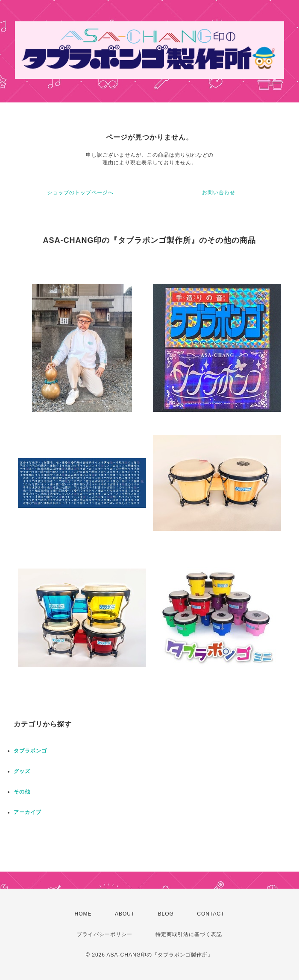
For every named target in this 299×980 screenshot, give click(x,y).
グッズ (22, 771)
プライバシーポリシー (105, 934)
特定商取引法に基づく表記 (189, 934)
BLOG (166, 914)
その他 (22, 792)
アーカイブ (28, 812)
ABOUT (125, 914)
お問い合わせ (219, 192)
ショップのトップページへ (80, 192)
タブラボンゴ (30, 751)
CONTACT (211, 914)
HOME (83, 914)
